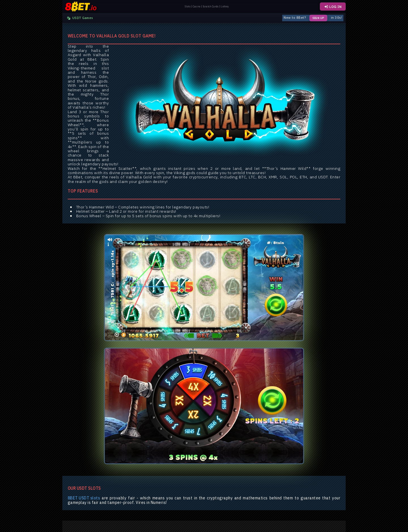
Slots (188, 7)
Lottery (225, 7)
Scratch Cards (211, 7)
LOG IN (333, 7)
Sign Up (318, 18)
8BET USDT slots (84, 498)
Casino (197, 7)
